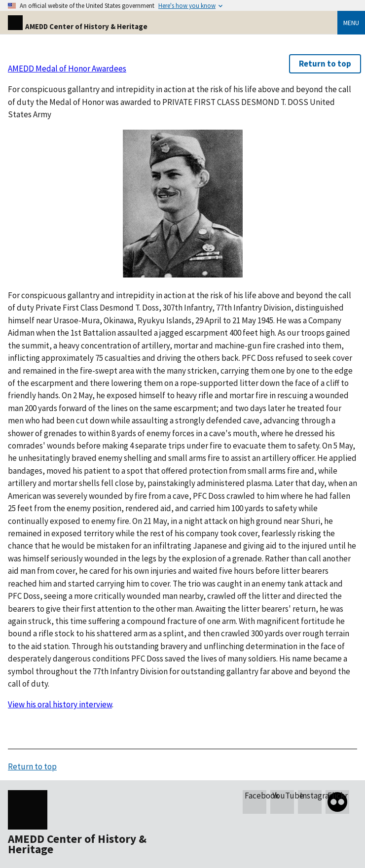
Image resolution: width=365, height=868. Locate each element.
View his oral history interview (60, 704)
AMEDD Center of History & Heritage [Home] (78, 26)
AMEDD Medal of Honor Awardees (67, 69)
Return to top (325, 64)
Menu (351, 23)
